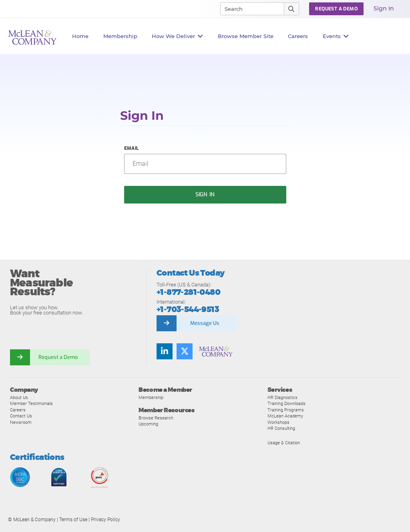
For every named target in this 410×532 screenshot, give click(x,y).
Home (80, 36)
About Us (19, 397)
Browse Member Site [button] (246, 36)
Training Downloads (286, 403)
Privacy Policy (106, 520)
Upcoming (148, 424)
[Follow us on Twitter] (185, 351)
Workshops (278, 422)
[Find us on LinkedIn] (165, 351)
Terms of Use (73, 520)
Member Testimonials (31, 403)
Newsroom (21, 422)
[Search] (249, 9)
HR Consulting (281, 428)
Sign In (384, 8)
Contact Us (21, 416)
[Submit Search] (292, 9)
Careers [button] (298, 36)
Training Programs (286, 410)
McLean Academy (285, 416)
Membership (120, 36)
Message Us (205, 323)
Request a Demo (58, 357)
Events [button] (336, 36)
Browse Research (156, 418)
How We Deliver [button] (178, 36)
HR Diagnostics (282, 397)
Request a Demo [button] (336, 9)
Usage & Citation (284, 443)
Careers (18, 410)
